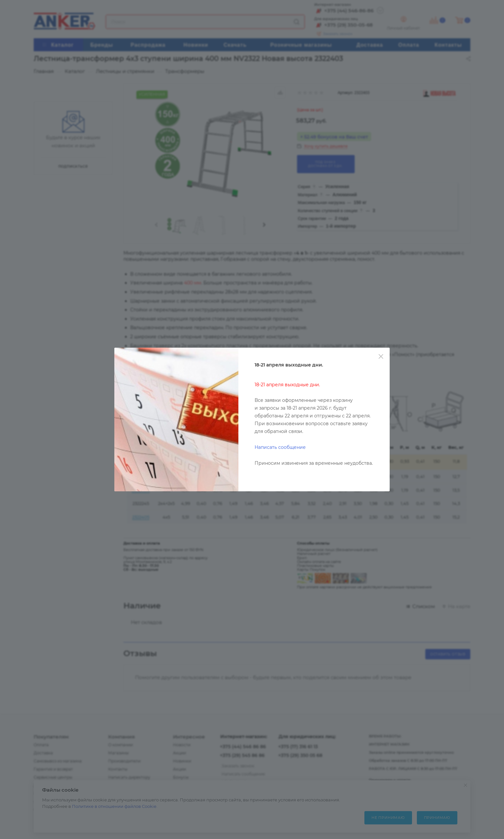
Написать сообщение (280, 447)
